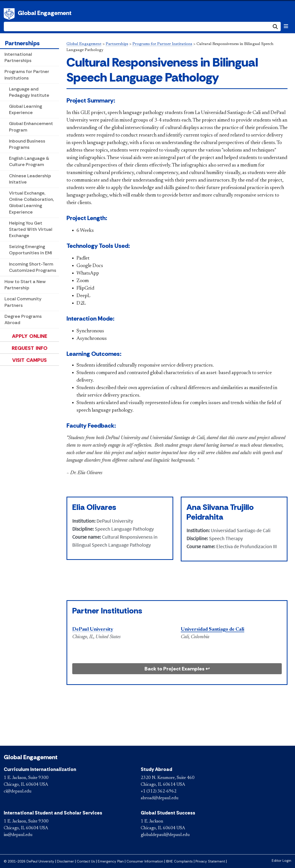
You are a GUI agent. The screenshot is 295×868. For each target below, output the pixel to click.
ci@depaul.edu (18, 791)
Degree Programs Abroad (23, 319)
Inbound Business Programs (27, 144)
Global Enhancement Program (31, 127)
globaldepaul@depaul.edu (165, 835)
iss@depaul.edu (18, 835)
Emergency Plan (111, 861)
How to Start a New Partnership (25, 285)
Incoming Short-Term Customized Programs (33, 267)
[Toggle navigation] (286, 26)
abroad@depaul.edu (160, 798)
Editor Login (281, 861)
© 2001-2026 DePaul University (29, 861)
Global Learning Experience (25, 109)
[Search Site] (142, 27)
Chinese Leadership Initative (30, 179)
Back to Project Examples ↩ (177, 669)
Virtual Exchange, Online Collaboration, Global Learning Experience (31, 203)
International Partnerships (18, 57)
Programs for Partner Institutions (27, 75)
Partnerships (22, 43)
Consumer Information (145, 861)
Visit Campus (29, 360)
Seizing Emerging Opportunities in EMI (30, 250)
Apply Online (30, 336)
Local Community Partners (23, 302)
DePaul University (10, 14)
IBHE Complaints (179, 861)
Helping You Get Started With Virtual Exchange (31, 229)
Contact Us (86, 861)
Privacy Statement (210, 861)
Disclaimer (65, 861)
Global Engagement (45, 13)
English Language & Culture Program (29, 161)
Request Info (30, 348)
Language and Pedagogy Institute (29, 92)
